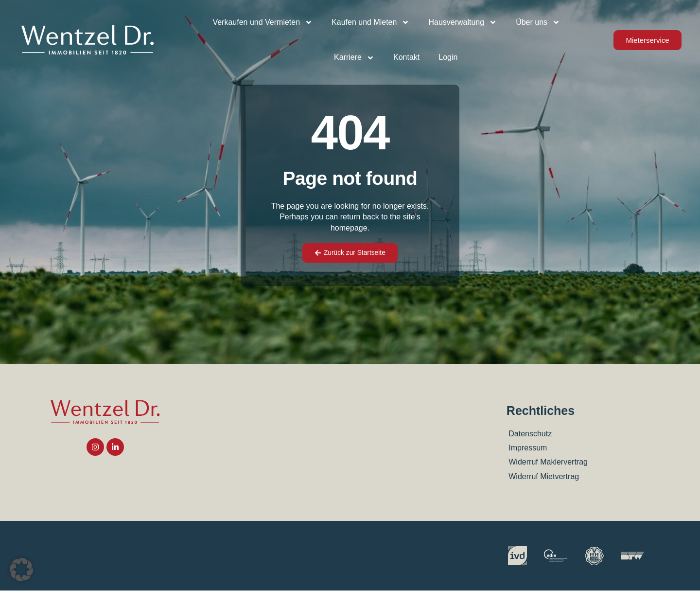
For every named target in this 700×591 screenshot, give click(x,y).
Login (448, 57)
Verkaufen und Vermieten (262, 22)
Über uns (538, 22)
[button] (21, 570)
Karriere (354, 58)
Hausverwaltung (463, 22)
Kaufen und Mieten (370, 22)
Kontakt (406, 57)
